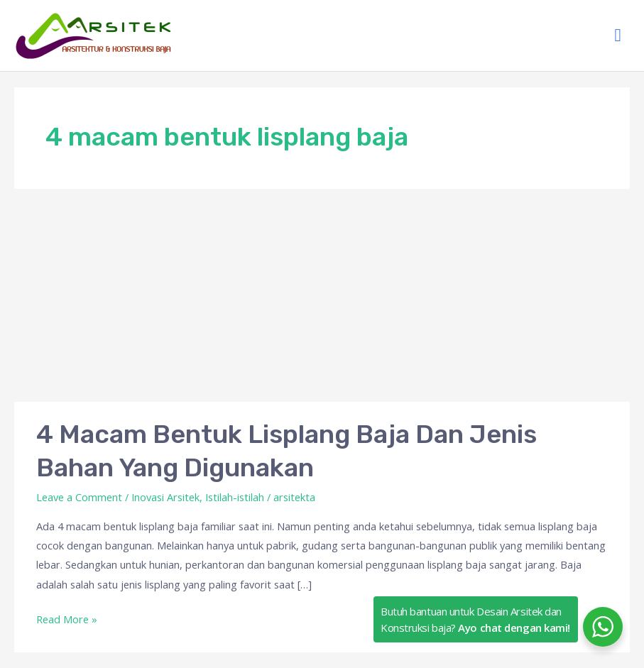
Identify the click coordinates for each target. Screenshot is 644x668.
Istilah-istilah (235, 497)
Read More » (67, 618)
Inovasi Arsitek (165, 497)
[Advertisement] (322, 295)
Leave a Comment (79, 497)
